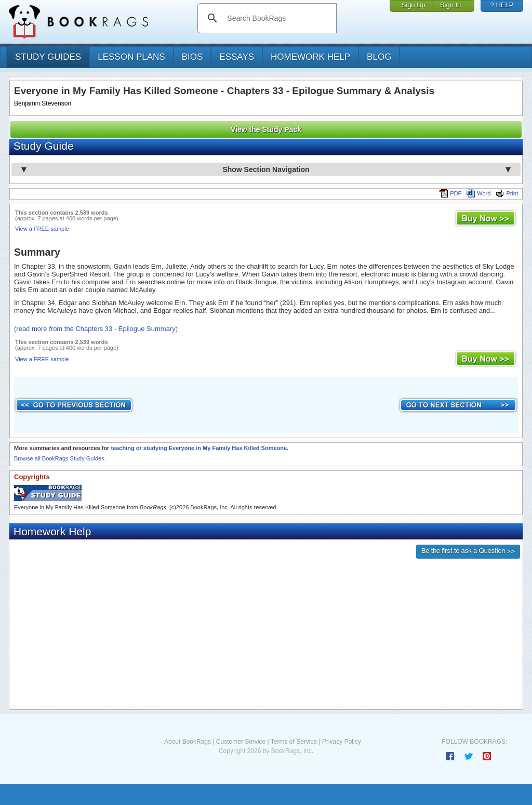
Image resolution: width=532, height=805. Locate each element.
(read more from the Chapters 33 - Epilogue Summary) (96, 329)
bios (192, 57)
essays (237, 57)
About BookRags (188, 742)
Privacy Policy (342, 742)
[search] (278, 18)
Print (507, 193)
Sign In (450, 5)
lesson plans (131, 57)
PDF (450, 193)
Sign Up (414, 5)
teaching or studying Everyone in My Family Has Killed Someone (199, 448)
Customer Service (241, 742)
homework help (310, 57)
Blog (379, 57)
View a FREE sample (42, 229)
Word (478, 193)
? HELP (502, 5)
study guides (48, 57)
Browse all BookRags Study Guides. (60, 458)
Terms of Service (294, 742)
